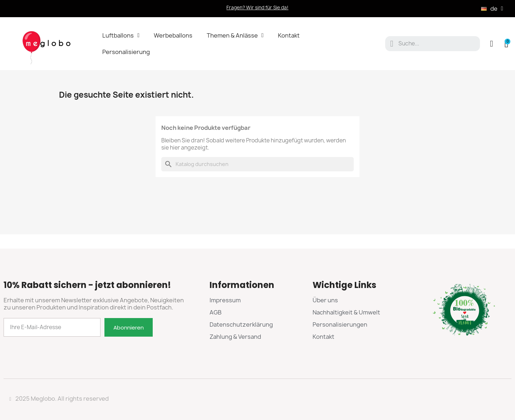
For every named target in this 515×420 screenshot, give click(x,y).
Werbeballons (173, 35)
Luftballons (121, 35)
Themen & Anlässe (235, 35)
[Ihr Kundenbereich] (492, 44)
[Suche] (257, 164)
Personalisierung (126, 52)
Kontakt (289, 35)
